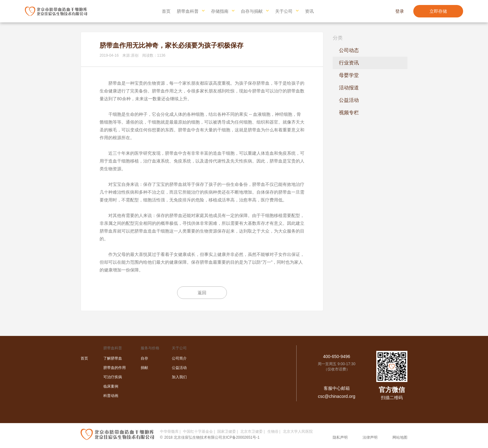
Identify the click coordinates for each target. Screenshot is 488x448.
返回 (202, 293)
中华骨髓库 (169, 431)
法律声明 (370, 437)
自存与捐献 (252, 11)
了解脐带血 (113, 358)
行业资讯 (349, 63)
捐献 (144, 368)
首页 (166, 11)
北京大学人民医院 (298, 431)
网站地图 (400, 437)
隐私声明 (340, 437)
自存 (144, 358)
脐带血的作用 (115, 368)
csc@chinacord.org (336, 396)
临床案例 (111, 386)
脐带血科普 (188, 11)
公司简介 (179, 358)
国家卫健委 (227, 431)
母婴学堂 (349, 75)
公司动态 (349, 50)
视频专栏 (349, 113)
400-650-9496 (337, 356)
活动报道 (349, 88)
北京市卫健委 (251, 431)
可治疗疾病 (113, 377)
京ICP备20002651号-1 (241, 437)
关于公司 (284, 11)
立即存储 (438, 11)
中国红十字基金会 (198, 431)
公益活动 (349, 100)
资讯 (309, 11)
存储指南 (220, 11)
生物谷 (273, 431)
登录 (400, 11)
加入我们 (179, 377)
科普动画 (111, 396)
